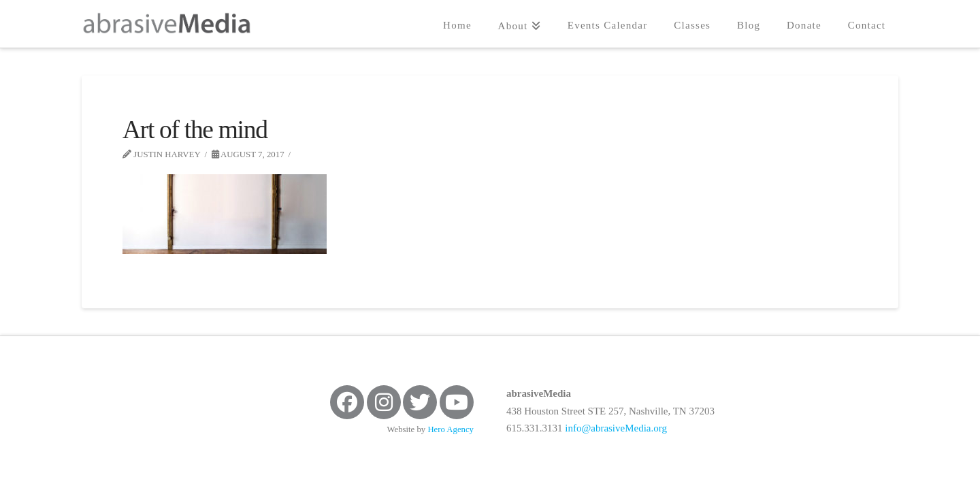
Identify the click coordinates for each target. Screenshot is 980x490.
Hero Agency (451, 429)
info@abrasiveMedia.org (616, 428)
